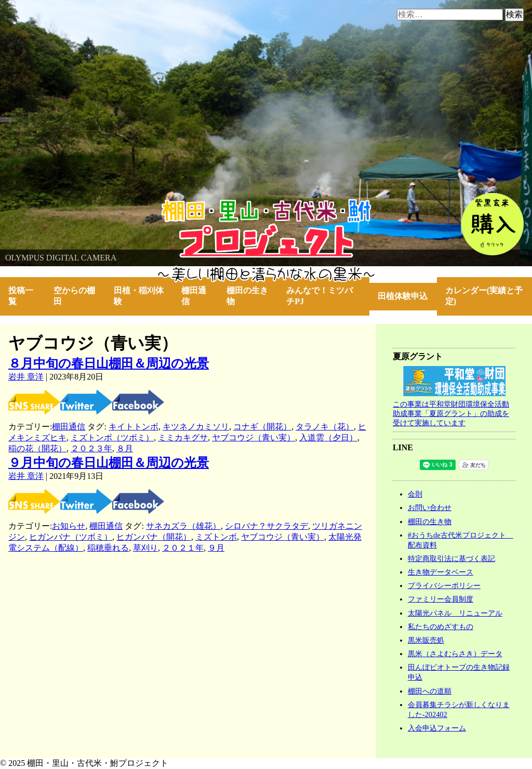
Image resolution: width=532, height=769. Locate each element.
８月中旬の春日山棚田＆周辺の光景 (109, 363)
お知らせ (69, 526)
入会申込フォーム (437, 728)
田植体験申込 (407, 296)
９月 (216, 548)
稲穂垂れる (108, 548)
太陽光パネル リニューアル (455, 613)
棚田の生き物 (247, 296)
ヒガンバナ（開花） (154, 537)
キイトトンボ (134, 427)
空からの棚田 (74, 296)
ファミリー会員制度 (441, 599)
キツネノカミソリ (196, 427)
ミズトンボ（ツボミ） (112, 438)
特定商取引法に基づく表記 (451, 558)
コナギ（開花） (262, 427)
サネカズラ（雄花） (183, 526)
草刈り (145, 548)
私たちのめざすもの (441, 627)
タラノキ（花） (325, 427)
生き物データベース (441, 572)
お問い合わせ (430, 507)
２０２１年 (183, 548)
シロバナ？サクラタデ (267, 526)
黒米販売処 (426, 640)
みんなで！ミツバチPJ (320, 296)
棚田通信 (194, 296)
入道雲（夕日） (328, 438)
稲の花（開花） (37, 448)
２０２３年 (91, 448)
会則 (415, 494)
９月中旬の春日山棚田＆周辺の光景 (109, 463)
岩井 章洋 (26, 377)
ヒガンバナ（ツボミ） (71, 537)
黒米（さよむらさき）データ (455, 654)
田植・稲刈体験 (139, 296)
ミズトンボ (216, 537)
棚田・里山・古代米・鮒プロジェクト (71, 204)
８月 (125, 448)
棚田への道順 (430, 691)
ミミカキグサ (183, 438)
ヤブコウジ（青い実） (254, 438)
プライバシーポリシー (444, 585)
